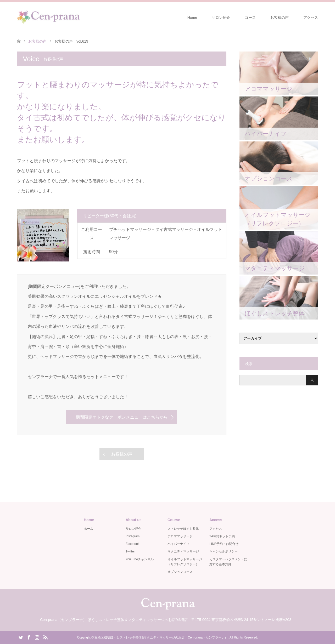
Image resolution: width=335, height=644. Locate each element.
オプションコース (180, 572)
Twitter (130, 551)
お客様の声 (280, 18)
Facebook (133, 544)
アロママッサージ (180, 536)
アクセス (311, 18)
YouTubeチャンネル (140, 559)
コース (250, 18)
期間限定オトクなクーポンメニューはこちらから (122, 417)
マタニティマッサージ (183, 551)
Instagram (133, 536)
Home (192, 18)
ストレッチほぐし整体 (183, 529)
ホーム (88, 529)
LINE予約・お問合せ (224, 544)
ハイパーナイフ (178, 544)
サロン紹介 (221, 18)
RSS (45, 637)
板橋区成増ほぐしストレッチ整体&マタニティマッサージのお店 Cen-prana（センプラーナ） (161, 637)
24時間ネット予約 (222, 536)
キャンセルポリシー (224, 551)
